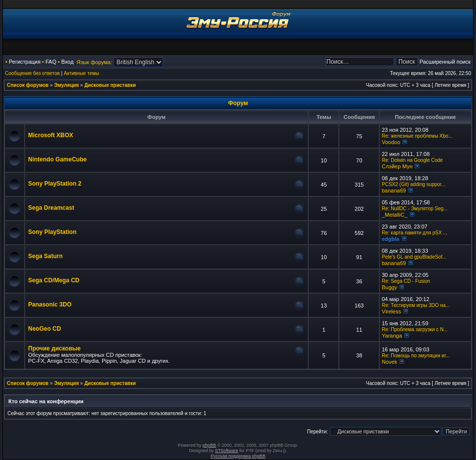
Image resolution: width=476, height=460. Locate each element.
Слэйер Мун (397, 166)
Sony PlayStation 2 (55, 184)
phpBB (209, 445)
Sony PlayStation (52, 232)
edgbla (390, 239)
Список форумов (28, 85)
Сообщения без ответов (32, 73)
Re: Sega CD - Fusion (406, 281)
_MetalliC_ (395, 215)
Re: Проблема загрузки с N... (415, 329)
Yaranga (392, 336)
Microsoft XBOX (51, 135)
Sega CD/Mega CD (54, 280)
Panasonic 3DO (50, 305)
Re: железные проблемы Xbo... (417, 136)
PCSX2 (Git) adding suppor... (414, 184)
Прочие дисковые (54, 348)
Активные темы (81, 73)
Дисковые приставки (110, 85)
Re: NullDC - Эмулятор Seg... (415, 209)
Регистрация (25, 62)
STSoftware (227, 451)
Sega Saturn (45, 256)
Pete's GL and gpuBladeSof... (414, 257)
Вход (67, 62)
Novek (389, 362)
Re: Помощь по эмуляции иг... (416, 356)
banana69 (394, 191)
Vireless (391, 311)
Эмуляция (67, 85)
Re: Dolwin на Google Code (412, 160)
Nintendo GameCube (57, 159)
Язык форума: (94, 62)
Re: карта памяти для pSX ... (415, 233)
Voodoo (391, 142)
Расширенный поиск (445, 62)
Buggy (389, 287)
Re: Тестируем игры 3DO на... (416, 305)
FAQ (51, 62)
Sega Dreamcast (51, 208)
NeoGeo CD (45, 329)
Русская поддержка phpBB (238, 456)
